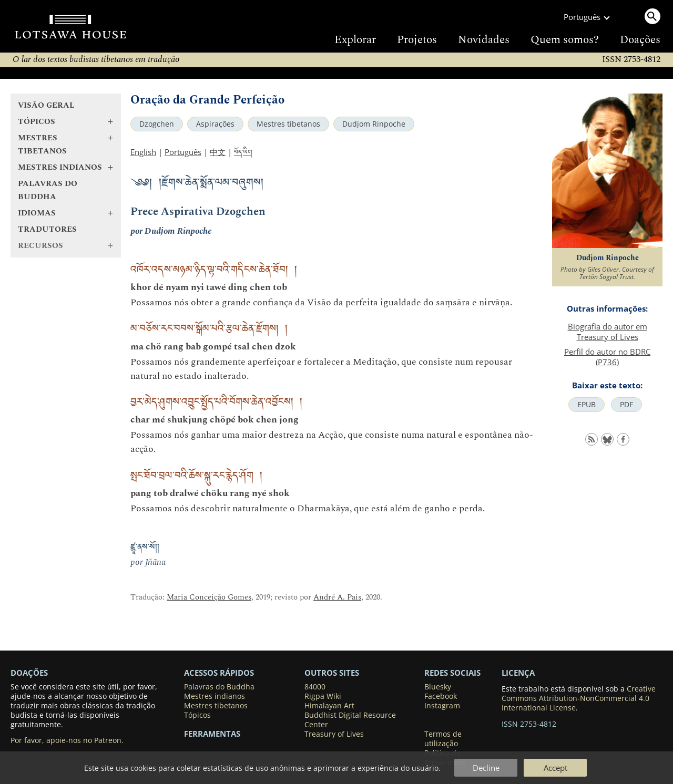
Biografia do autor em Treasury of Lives (608, 332)
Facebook (441, 696)
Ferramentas (212, 734)
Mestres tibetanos (288, 124)
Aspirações (215, 124)
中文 (218, 152)
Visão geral (46, 105)
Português (183, 152)
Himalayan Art (329, 706)
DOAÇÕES (29, 673)
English (143, 152)
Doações (640, 40)
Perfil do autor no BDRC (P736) (607, 357)
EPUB (587, 405)
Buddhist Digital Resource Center (350, 720)
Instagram (442, 706)
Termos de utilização (443, 739)
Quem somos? (565, 40)
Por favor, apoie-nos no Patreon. (67, 740)
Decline (486, 768)
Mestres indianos (215, 696)
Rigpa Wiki (323, 696)
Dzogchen (157, 124)
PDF (626, 405)
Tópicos (197, 715)
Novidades (484, 40)
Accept (555, 768)
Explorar (355, 40)
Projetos (417, 40)
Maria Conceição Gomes (209, 597)
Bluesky (438, 687)
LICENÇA (518, 673)
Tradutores (47, 229)
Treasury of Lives (334, 734)
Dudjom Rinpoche (374, 124)
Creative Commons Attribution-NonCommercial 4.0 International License (579, 698)
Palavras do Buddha (48, 190)
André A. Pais (337, 597)
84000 (315, 687)
